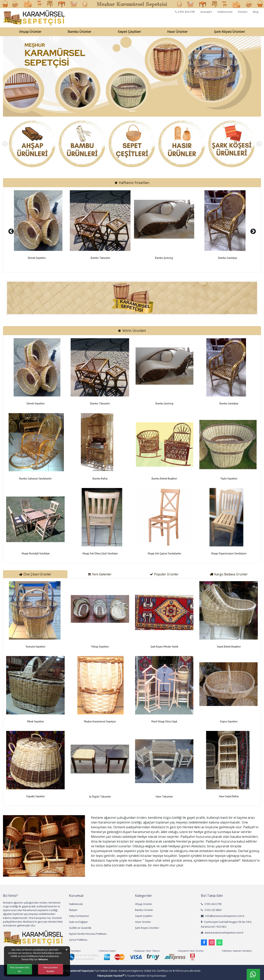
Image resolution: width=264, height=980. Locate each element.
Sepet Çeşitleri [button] (129, 32)
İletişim (243, 12)
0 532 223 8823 (211, 910)
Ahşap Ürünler (144, 904)
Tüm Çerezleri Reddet (51, 969)
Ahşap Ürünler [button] (30, 32)
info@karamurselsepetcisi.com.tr (223, 916)
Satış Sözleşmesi (79, 916)
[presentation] (5, 144)
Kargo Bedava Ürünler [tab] (229, 574)
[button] (22, 76)
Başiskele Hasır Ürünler (191, 951)
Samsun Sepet (107, 951)
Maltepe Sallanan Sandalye (237, 951)
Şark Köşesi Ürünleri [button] (229, 32)
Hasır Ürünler (143, 922)
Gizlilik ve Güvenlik (80, 928)
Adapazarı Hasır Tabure (147, 951)
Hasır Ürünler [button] (177, 32)
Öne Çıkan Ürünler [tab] (35, 574)
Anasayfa (206, 12)
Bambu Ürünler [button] (80, 32)
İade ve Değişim (78, 922)
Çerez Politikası (78, 940)
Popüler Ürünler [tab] (164, 574)
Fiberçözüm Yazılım (111, 976)
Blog (256, 12)
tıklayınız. (43, 959)
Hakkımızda (225, 12)
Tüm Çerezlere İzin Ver (20, 969)
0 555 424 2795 (211, 904)
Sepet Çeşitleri (144, 916)
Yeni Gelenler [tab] (100, 574)
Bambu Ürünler (144, 910)
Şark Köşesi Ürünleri (147, 928)
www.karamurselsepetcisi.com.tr (222, 933)
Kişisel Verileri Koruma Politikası (88, 934)
